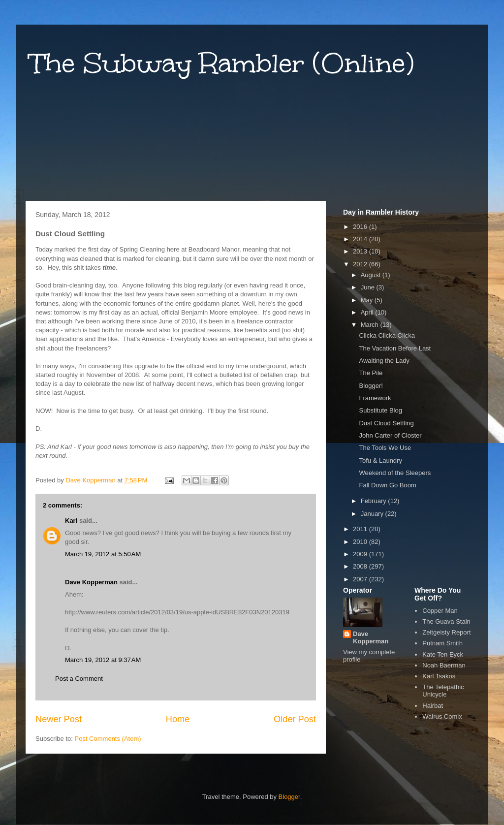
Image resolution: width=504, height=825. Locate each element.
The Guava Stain (446, 621)
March (371, 325)
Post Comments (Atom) (108, 739)
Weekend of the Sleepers (395, 473)
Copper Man (440, 611)
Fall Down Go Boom (387, 485)
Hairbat (433, 706)
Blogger (289, 797)
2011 (361, 529)
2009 (361, 554)
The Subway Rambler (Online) (222, 63)
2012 (361, 264)
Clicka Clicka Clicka (387, 335)
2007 (361, 579)
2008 (361, 566)
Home (178, 719)
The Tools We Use (385, 448)
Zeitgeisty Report (446, 632)
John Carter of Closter (390, 435)
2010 (361, 542)
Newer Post (59, 719)
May (368, 300)
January (373, 514)
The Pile (371, 373)
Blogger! (371, 386)
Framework (375, 398)
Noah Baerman (444, 665)
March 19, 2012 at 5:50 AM (103, 554)
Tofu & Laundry (380, 460)
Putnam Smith (442, 643)
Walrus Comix (442, 716)
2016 (361, 227)
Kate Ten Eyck (443, 654)
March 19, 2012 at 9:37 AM (103, 660)
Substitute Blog (380, 410)
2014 (361, 239)
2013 (361, 251)
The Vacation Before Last (395, 348)
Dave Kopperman (91, 582)
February (375, 501)
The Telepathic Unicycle (443, 691)
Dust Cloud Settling (386, 423)
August (372, 275)
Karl (71, 521)
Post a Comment (79, 679)
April (368, 312)
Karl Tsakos (439, 676)
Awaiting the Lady (384, 361)
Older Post (295, 719)
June (369, 287)
